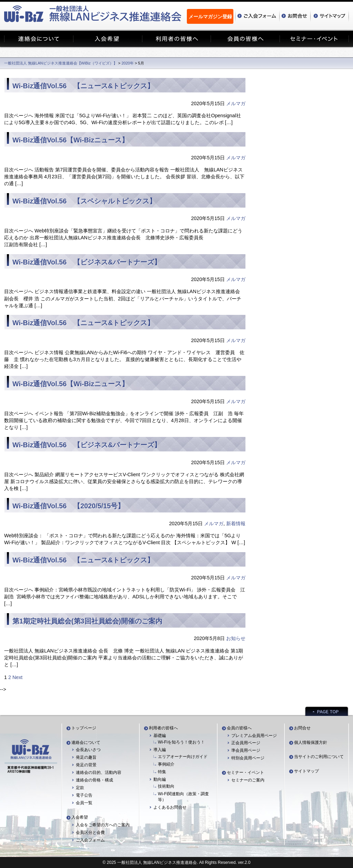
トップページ (84, 728)
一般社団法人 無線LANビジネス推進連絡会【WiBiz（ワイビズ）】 (61, 63)
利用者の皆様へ (163, 728)
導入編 (160, 750)
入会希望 (80, 817)
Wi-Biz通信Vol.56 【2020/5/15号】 (68, 506)
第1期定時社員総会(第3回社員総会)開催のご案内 (87, 621)
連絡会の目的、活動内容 (99, 772)
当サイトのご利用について (319, 757)
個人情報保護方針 (311, 742)
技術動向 (166, 786)
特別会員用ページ (248, 758)
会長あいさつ (88, 750)
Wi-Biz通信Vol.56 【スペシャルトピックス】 (84, 201)
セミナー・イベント (245, 772)
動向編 (160, 779)
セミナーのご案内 (248, 780)
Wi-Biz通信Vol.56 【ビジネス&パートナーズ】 (87, 262)
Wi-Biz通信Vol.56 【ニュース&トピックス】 (83, 86)
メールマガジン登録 (210, 17)
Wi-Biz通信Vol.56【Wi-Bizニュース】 (70, 140)
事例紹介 (166, 764)
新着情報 (236, 523)
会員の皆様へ (239, 728)
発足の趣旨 (86, 757)
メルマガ (236, 103)
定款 (80, 788)
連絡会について (86, 742)
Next (17, 677)
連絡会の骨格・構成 (94, 780)
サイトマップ (306, 771)
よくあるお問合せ (170, 807)
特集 (162, 772)
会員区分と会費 (90, 832)
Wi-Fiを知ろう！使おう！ (181, 742)
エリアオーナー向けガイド (183, 757)
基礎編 (160, 736)
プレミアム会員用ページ (254, 736)
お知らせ (236, 638)
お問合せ (302, 728)
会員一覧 (84, 803)
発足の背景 (86, 765)
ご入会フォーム (90, 840)
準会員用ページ (246, 750)
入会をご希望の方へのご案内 (103, 825)
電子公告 (84, 795)
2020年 (128, 63)
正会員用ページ (246, 743)
